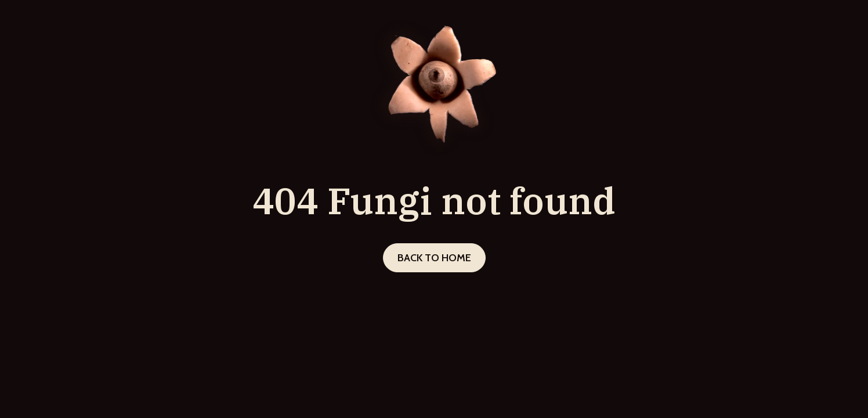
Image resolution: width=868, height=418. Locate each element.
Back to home (434, 258)
